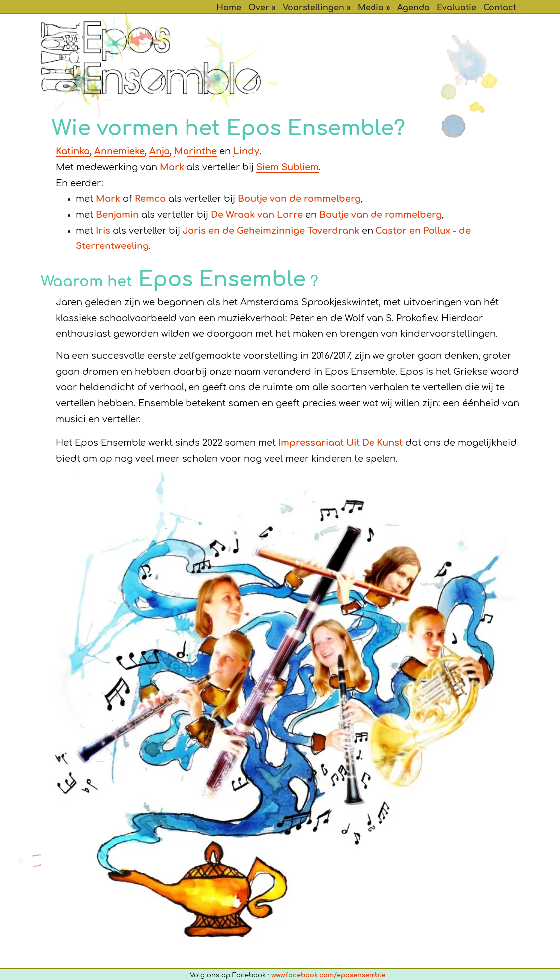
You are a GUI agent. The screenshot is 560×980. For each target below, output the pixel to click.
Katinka (73, 152)
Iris (103, 231)
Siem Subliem (287, 168)
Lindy (246, 152)
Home (229, 8)
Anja (159, 152)
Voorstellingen (313, 8)
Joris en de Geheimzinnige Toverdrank (271, 231)
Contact (500, 8)
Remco (150, 199)
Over (259, 8)
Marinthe (195, 152)
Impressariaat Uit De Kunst (341, 443)
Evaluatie (457, 8)
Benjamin (117, 215)
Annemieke (119, 152)
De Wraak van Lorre (257, 215)
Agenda (414, 8)
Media (371, 8)
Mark (172, 168)
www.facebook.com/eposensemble (328, 975)
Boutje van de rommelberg (299, 199)
